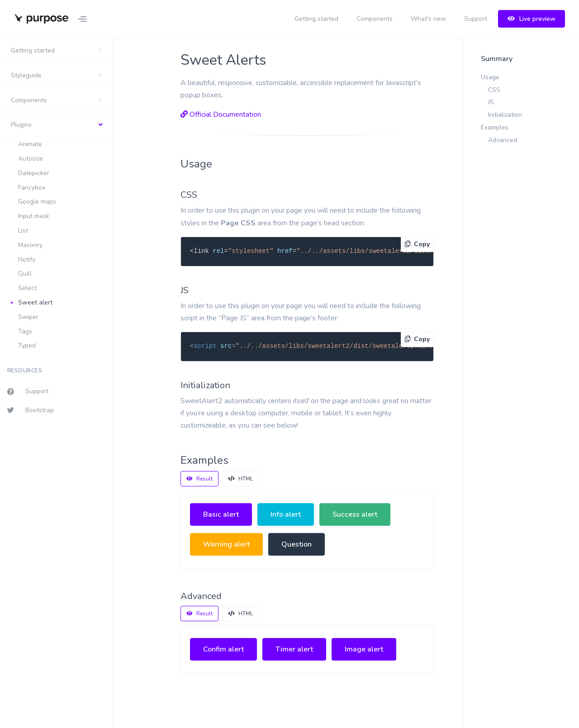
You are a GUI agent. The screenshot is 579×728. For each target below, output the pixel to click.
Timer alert (294, 649)
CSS (494, 90)
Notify (27, 259)
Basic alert (221, 514)
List (23, 231)
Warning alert (226, 544)
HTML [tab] (240, 479)
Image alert (364, 649)
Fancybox (32, 188)
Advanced (503, 140)
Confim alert (223, 649)
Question (297, 544)
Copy (417, 244)
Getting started (316, 19)
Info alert (286, 514)
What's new (428, 19)
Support (476, 19)
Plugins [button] (21, 125)
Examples (495, 127)
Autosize (31, 159)
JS (491, 102)
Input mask (34, 216)
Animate (30, 144)
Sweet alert (35, 302)
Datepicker (34, 173)
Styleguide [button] (26, 75)
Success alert (355, 514)
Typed (27, 345)
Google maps (37, 202)
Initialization (505, 115)
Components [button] (29, 100)
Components (375, 19)
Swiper (28, 317)
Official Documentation (221, 114)
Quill (25, 274)
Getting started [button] (33, 50)
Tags (25, 331)
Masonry (30, 245)
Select (27, 288)
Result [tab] (199, 479)
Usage (490, 77)
